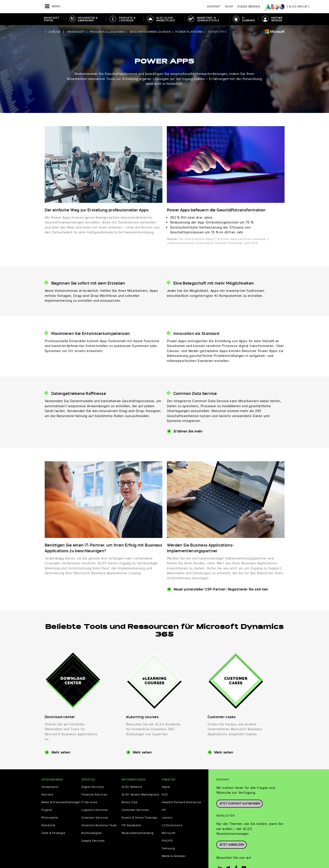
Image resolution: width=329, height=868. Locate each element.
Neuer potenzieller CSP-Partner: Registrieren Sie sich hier (221, 589)
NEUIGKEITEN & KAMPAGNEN (88, 19)
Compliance (50, 787)
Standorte (48, 825)
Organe (47, 810)
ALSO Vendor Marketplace (141, 795)
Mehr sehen (61, 752)
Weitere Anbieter (174, 856)
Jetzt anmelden (232, 845)
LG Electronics (172, 825)
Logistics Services (95, 810)
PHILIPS (167, 841)
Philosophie (50, 818)
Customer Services (135, 810)
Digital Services (93, 787)
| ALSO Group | (298, 6)
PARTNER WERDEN (277, 19)
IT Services (89, 802)
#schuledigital (91, 833)
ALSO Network (132, 787)
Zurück (55, 32)
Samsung (168, 848)
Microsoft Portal (52, 19)
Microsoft (169, 833)
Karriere (47, 795)
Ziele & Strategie (53, 833)
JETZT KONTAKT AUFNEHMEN (240, 804)
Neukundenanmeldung (138, 833)
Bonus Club (130, 802)
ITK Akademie (131, 825)
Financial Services (94, 795)
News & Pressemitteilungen (61, 802)
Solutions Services (95, 818)
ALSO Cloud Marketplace (166, 19)
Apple (166, 787)
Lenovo (167, 818)
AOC (165, 795)
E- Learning (248, 19)
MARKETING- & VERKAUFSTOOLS (208, 19)
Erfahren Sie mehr (188, 431)
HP (164, 810)
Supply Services (93, 841)
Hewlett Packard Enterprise (181, 802)
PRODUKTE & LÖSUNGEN (127, 19)
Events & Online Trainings (140, 818)
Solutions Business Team (99, 825)
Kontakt (214, 6)
